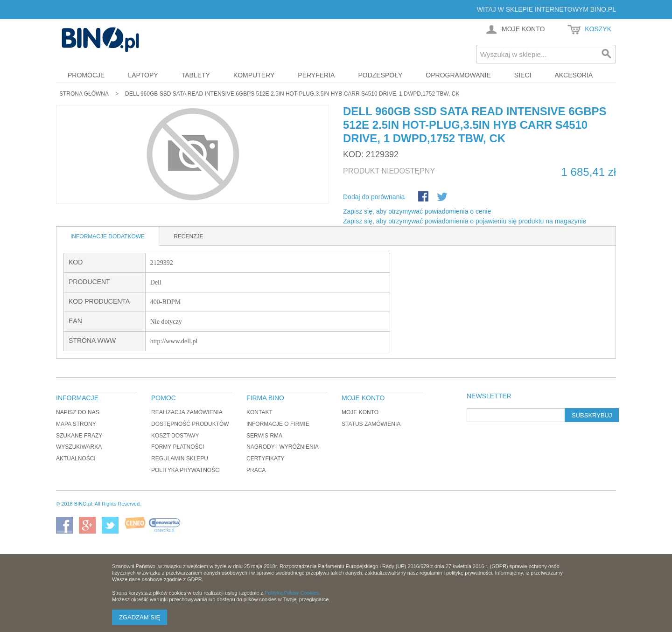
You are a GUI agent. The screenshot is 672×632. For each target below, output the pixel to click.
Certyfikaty (266, 458)
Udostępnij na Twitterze (443, 197)
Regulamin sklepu (180, 458)
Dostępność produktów (190, 424)
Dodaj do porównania (374, 197)
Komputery (254, 75)
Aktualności (76, 458)
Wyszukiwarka (79, 447)
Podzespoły (380, 75)
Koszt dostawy (175, 436)
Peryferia (316, 75)
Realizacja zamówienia (187, 412)
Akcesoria (574, 75)
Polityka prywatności (186, 470)
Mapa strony (76, 424)
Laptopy (143, 75)
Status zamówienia (371, 424)
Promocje (86, 75)
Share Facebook (424, 197)
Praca (256, 470)
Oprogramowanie (458, 75)
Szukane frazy (79, 436)
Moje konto (360, 412)
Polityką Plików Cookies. (292, 593)
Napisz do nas (78, 412)
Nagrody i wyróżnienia (283, 447)
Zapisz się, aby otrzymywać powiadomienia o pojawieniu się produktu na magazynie (465, 221)
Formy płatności (178, 447)
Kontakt (259, 412)
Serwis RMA (264, 436)
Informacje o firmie (278, 424)
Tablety (196, 75)
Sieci (523, 75)
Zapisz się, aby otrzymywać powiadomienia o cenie (417, 211)
